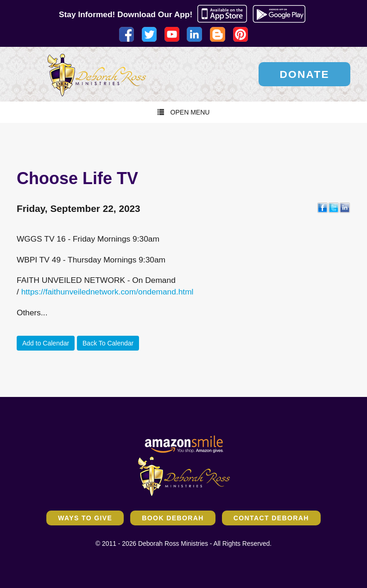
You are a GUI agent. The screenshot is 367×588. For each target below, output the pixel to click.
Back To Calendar (108, 343)
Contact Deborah (271, 518)
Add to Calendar (46, 343)
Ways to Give (85, 518)
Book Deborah (173, 518)
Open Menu (184, 112)
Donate (304, 74)
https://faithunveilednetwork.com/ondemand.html (108, 292)
